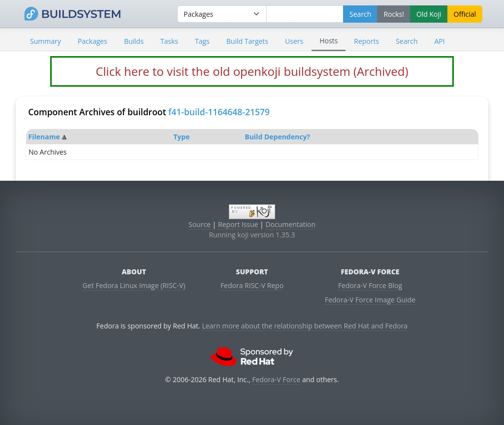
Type (181, 137)
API (439, 41)
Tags (202, 41)
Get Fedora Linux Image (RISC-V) (134, 285)
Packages (93, 41)
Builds (134, 41)
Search (407, 41)
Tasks (169, 41)
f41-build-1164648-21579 (219, 112)
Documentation (290, 224)
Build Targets (247, 41)
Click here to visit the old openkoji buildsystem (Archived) (252, 71)
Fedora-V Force (276, 379)
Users (294, 41)
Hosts (329, 41)
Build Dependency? (277, 137)
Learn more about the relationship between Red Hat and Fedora (305, 326)
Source (200, 224)
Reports (366, 41)
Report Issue (238, 224)
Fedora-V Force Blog (370, 285)
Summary (46, 41)
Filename (44, 137)
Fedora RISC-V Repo (252, 285)
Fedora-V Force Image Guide (370, 300)
